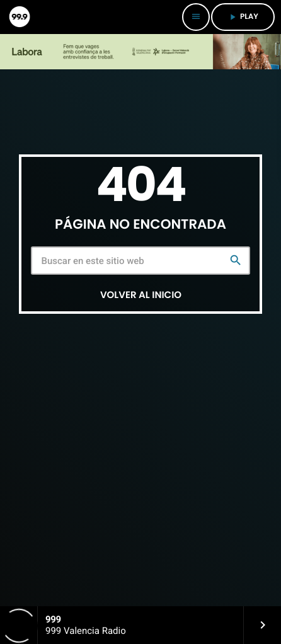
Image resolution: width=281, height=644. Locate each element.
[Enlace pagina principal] (19, 17)
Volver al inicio (141, 295)
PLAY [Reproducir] (243, 17)
